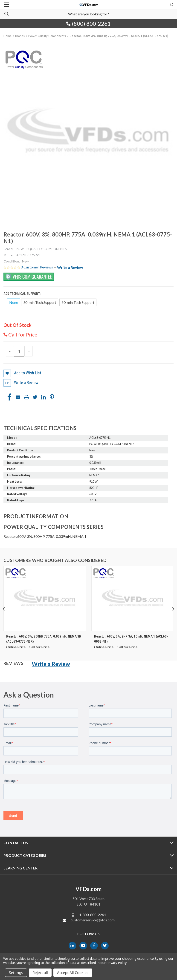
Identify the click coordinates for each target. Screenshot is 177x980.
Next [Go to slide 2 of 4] (172, 614)
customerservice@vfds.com (93, 920)
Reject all (40, 973)
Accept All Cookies (73, 973)
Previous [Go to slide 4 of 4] (5, 614)
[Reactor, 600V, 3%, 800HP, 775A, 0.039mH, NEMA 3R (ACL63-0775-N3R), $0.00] (45, 598)
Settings (16, 973)
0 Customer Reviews (37, 267)
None (14, 302)
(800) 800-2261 (88, 24)
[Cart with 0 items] (171, 4)
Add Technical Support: (22, 294)
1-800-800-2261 (93, 914)
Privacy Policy (116, 963)
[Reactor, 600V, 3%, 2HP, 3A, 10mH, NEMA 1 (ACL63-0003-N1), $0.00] (133, 598)
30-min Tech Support (40, 302)
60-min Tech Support (78, 302)
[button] (68, 267)
